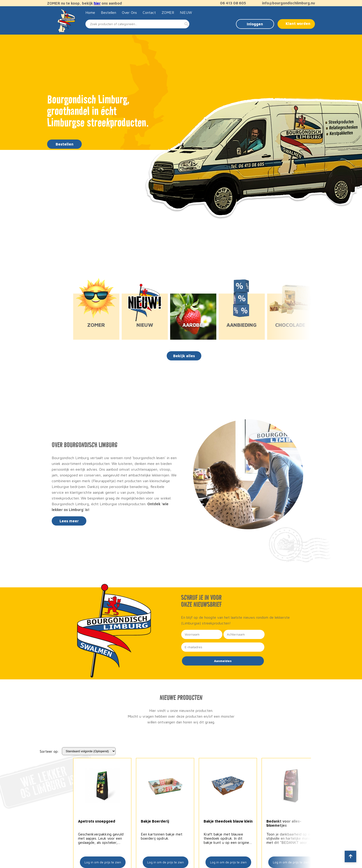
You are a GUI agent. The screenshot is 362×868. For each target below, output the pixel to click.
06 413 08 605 (231, 3)
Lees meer (69, 521)
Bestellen (109, 12)
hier (97, 3)
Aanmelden (223, 661)
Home (90, 12)
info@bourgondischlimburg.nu (286, 3)
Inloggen (255, 24)
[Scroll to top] (350, 856)
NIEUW (186, 12)
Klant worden (298, 24)
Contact (149, 12)
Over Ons (129, 12)
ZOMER (168, 12)
